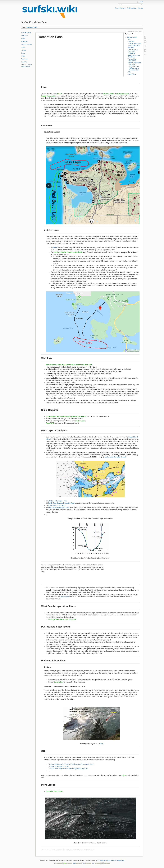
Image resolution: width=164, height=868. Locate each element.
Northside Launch (135, 46)
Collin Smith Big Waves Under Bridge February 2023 (69, 769)
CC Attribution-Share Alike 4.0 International (111, 860)
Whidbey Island (109, 94)
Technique (24, 36)
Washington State (122, 94)
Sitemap (140, 8)
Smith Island (64, 597)
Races (23, 47)
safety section (80, 421)
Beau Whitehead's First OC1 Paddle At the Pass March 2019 (72, 764)
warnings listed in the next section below (68, 252)
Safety (23, 39)
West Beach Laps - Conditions (134, 56)
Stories (23, 53)
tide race (59, 94)
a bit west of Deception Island (115, 457)
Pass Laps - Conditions (132, 53)
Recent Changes (120, 8)
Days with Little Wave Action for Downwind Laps (134, 68)
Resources (25, 59)
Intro (129, 39)
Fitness (23, 50)
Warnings (131, 48)
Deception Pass (132, 37)
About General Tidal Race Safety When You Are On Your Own (69, 365)
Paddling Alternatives (135, 63)
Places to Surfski (26, 44)
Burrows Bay (58, 682)
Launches (131, 41)
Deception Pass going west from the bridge (122, 574)
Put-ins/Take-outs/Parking (132, 60)
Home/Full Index (26, 33)
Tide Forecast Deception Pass (59, 508)
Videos (23, 56)
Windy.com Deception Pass (58, 501)
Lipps (124, 775)
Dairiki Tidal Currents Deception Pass (61, 503)
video (101, 744)
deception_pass (32, 27)
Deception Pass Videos (54, 791)
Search (142, 5)
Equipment (25, 41)
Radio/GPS (50, 423)
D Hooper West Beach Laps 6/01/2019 (62, 619)
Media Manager (131, 8)
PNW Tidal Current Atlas (57, 505)
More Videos (132, 74)
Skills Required (133, 50)
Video (55, 248)
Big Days (132, 65)
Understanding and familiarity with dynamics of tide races (66, 416)
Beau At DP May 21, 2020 (60, 766)
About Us (24, 62)
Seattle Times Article (48, 96)
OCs (129, 72)
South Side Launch (135, 44)
